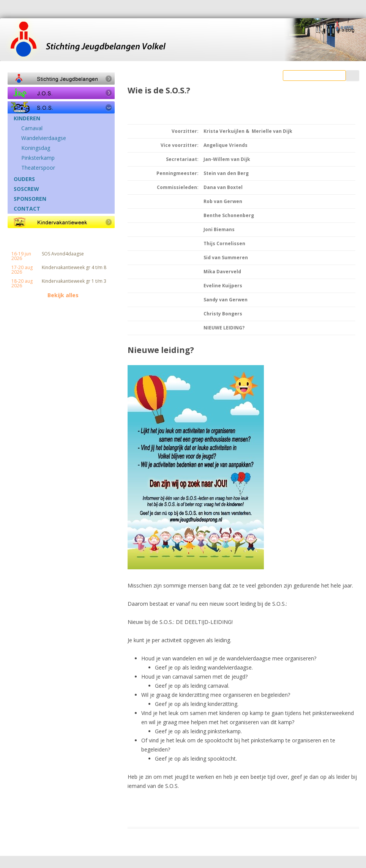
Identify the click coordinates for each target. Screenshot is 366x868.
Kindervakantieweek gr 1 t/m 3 (74, 281)
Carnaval (32, 128)
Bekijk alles (63, 295)
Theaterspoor (38, 168)
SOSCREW (26, 189)
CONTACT (27, 209)
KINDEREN (27, 118)
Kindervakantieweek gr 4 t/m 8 (74, 268)
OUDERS (24, 179)
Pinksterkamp (38, 158)
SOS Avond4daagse (63, 254)
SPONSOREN (30, 199)
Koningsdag (36, 148)
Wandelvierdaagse (44, 138)
